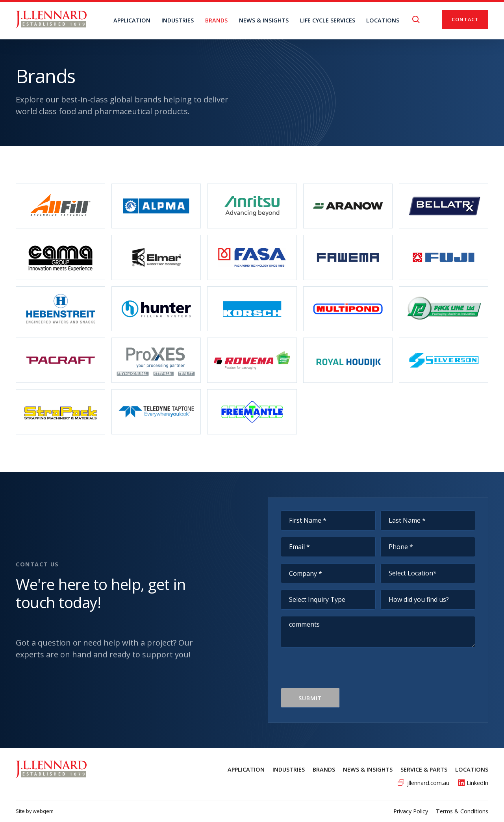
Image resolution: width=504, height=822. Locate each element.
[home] (51, 19)
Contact (465, 19)
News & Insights (368, 769)
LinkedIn (477, 783)
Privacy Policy (411, 811)
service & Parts (424, 769)
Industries (178, 20)
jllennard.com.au (428, 783)
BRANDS (216, 20)
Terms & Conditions (462, 811)
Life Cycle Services (328, 20)
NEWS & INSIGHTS (264, 20)
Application (132, 20)
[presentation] (341, 672)
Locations (472, 769)
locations (383, 20)
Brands (324, 769)
